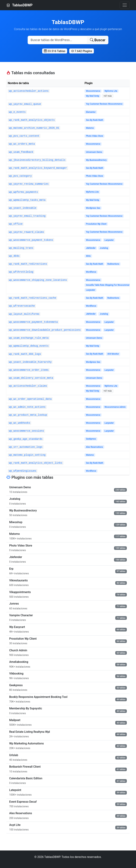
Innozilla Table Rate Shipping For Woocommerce (109, 285)
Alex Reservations (94, 447)
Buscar (98, 40)
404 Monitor (113, 354)
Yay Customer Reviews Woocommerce (104, 104)
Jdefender (91, 248)
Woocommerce (93, 91)
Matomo (90, 128)
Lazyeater (109, 240)
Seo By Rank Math (95, 120)
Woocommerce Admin (115, 407)
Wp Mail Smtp (93, 96)
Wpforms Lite (111, 91)
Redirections (113, 264)
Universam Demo (94, 152)
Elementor (91, 112)
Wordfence (91, 272)
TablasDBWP (19, 5)
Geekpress (91, 439)
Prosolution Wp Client (96, 224)
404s (88, 256)
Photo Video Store (94, 136)
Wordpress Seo (93, 208)
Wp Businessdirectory (96, 160)
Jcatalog (104, 248)
